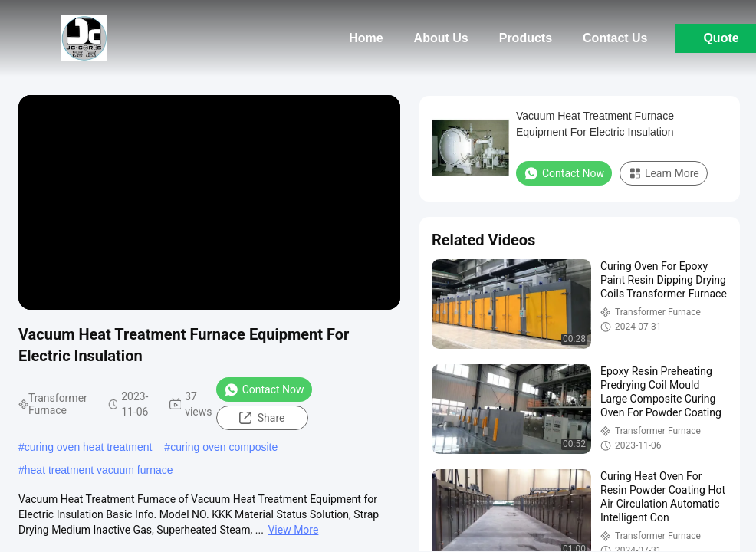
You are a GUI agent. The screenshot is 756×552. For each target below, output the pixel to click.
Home (366, 38)
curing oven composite (224, 447)
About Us (441, 38)
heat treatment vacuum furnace (99, 470)
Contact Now (264, 389)
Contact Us (615, 38)
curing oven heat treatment (89, 447)
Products (526, 38)
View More (293, 530)
